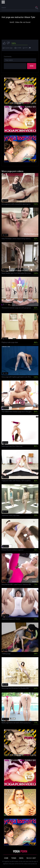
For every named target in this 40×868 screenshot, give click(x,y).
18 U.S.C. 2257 (31, 858)
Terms (14, 858)
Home (6, 858)
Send (32, 66)
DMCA (21, 858)
